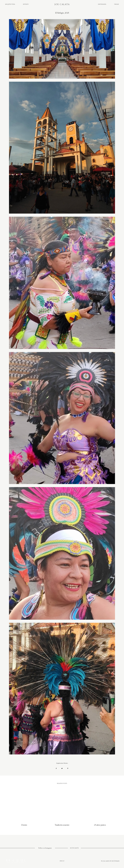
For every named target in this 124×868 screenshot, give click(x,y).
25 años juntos (100, 825)
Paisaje (117, 4)
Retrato (26, 4)
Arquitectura (10, 4)
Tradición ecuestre (62, 825)
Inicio (62, 861)
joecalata (75, 848)
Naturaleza (102, 4)
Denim (24, 825)
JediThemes (116, 861)
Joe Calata (62, 4)
